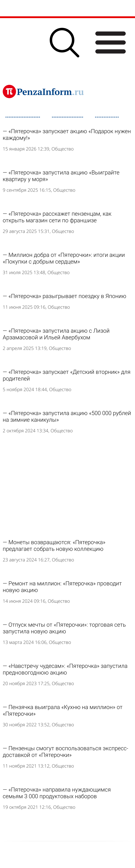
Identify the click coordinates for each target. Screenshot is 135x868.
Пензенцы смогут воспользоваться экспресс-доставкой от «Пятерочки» (65, 752)
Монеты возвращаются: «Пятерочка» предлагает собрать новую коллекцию (54, 546)
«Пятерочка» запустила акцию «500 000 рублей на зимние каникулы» (67, 416)
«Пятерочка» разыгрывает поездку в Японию (67, 296)
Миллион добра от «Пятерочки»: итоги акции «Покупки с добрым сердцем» (64, 258)
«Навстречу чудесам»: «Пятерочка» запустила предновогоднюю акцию (65, 669)
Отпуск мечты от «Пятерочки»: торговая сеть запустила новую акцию (64, 628)
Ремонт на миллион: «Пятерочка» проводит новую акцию (62, 587)
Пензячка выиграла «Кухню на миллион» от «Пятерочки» (63, 710)
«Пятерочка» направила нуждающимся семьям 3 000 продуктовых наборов (57, 793)
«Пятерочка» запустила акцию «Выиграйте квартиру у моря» (61, 176)
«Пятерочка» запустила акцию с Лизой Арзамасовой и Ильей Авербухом (56, 334)
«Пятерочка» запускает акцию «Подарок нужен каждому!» (67, 135)
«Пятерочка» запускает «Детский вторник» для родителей (67, 375)
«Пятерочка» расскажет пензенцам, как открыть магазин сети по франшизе (57, 217)
